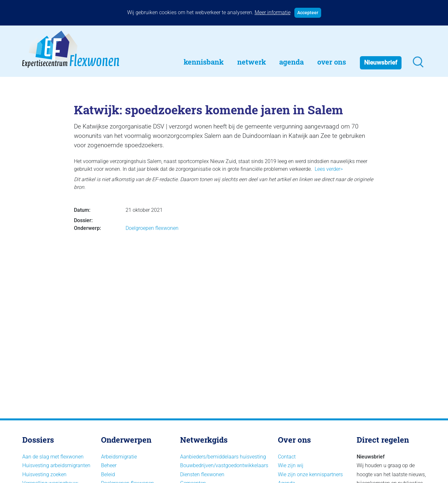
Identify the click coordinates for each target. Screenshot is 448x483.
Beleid (108, 474)
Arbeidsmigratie (119, 457)
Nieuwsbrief (381, 62)
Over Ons (332, 62)
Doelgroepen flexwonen (152, 228)
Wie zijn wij (291, 465)
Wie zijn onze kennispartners (310, 474)
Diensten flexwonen (202, 474)
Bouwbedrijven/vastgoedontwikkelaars (224, 465)
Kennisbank (204, 62)
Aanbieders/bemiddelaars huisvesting (223, 457)
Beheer (109, 465)
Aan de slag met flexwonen (53, 457)
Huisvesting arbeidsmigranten (56, 465)
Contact (287, 457)
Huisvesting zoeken (44, 474)
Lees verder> (329, 169)
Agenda (291, 62)
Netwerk (252, 62)
